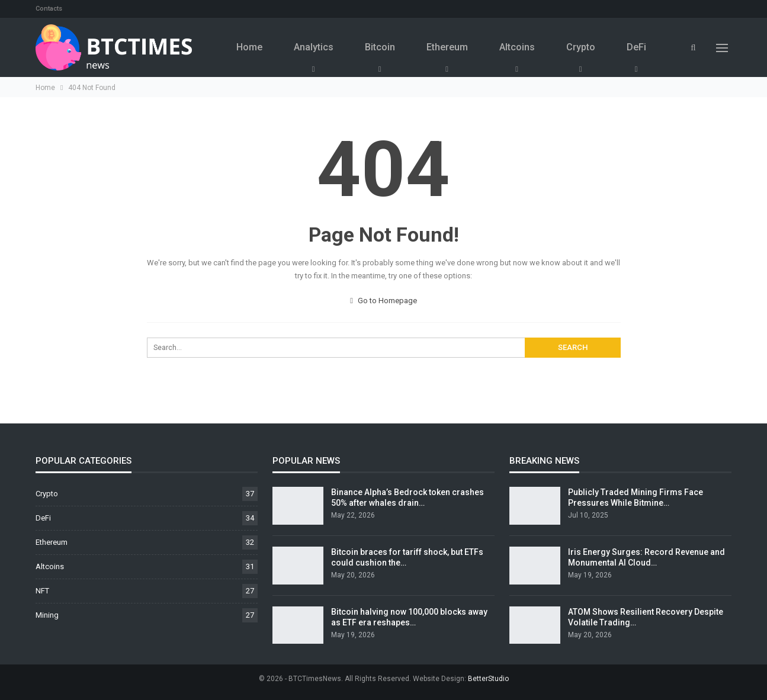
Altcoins (517, 47)
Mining (47, 615)
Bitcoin (380, 47)
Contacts (49, 9)
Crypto (581, 47)
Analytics (314, 47)
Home (249, 47)
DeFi (636, 47)
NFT (42, 591)
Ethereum (447, 47)
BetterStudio (488, 679)
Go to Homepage (383, 301)
